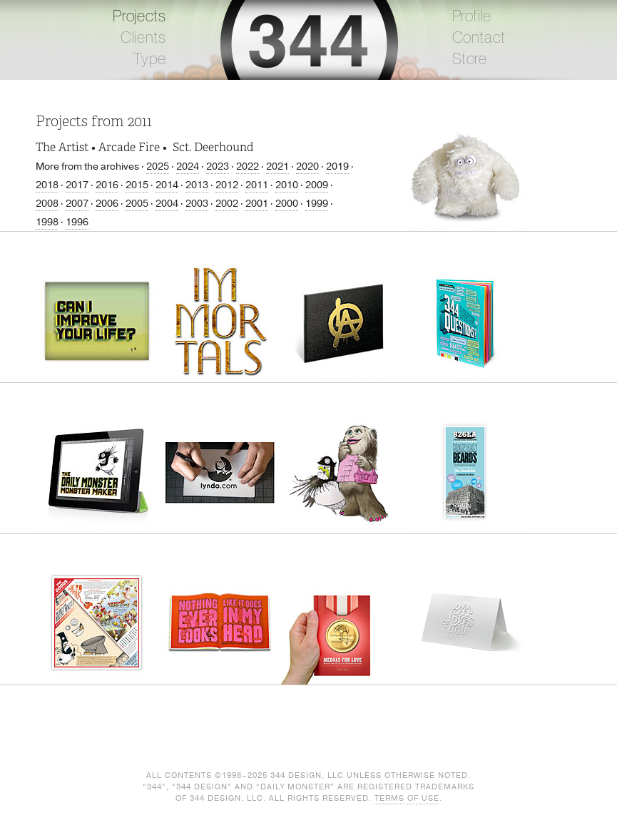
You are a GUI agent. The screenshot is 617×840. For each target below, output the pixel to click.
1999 (317, 204)
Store (470, 59)
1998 (47, 222)
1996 (77, 222)
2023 (218, 167)
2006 (107, 204)
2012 (227, 185)
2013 (197, 185)
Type (150, 59)
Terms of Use (407, 798)
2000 (287, 204)
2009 (317, 185)
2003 (197, 204)
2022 (248, 167)
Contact (479, 38)
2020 (307, 167)
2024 (188, 167)
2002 (227, 204)
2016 (107, 185)
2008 (47, 204)
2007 (77, 204)
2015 (137, 185)
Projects (139, 16)
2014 (167, 185)
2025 (158, 167)
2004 (167, 204)
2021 (277, 167)
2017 (77, 185)
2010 (287, 185)
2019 (337, 167)
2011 (257, 185)
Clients (143, 38)
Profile (472, 16)
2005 (137, 204)
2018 (47, 185)
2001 (257, 204)
